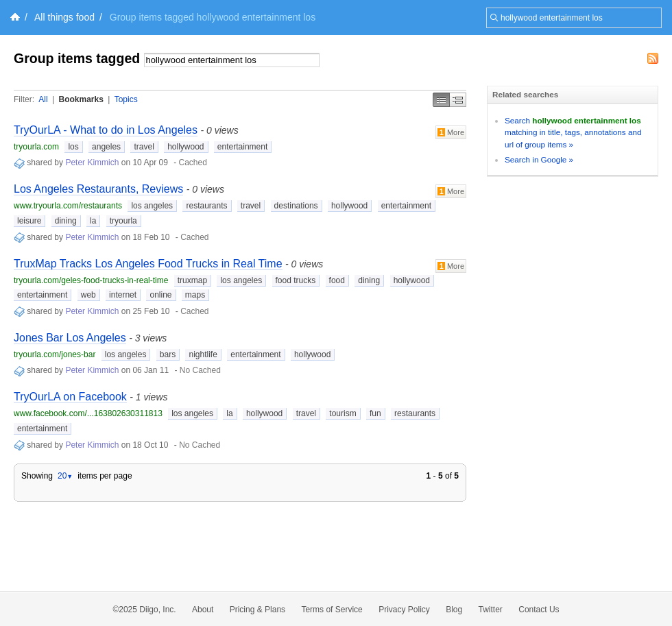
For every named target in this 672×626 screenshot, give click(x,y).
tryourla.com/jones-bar (55, 354)
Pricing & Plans (257, 610)
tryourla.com (36, 147)
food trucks (296, 280)
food (337, 280)
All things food (64, 17)
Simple (441, 100)
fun (375, 413)
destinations (296, 206)
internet (123, 295)
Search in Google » (539, 159)
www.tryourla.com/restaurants (68, 206)
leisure (29, 221)
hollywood (185, 147)
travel (144, 147)
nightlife (203, 354)
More (451, 132)
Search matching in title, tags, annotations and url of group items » (573, 132)
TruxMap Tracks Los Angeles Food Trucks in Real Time (148, 264)
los (73, 147)
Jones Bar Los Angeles (70, 338)
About (203, 610)
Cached (193, 162)
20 (65, 476)
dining (66, 221)
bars (168, 354)
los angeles (152, 206)
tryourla (123, 221)
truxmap (192, 280)
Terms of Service (332, 610)
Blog (454, 610)
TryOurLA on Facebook (70, 397)
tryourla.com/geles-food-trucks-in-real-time (91, 280)
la (93, 221)
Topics (126, 99)
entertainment (242, 147)
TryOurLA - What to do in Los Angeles (106, 130)
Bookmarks (81, 99)
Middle (458, 100)
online (160, 295)
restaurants (206, 206)
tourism (343, 413)
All (43, 99)
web (88, 295)
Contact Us (539, 610)
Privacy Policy (404, 610)
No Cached (200, 370)
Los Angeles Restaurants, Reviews (98, 189)
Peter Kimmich (92, 162)
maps (195, 295)
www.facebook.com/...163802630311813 (88, 413)
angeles (106, 147)
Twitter (491, 610)
